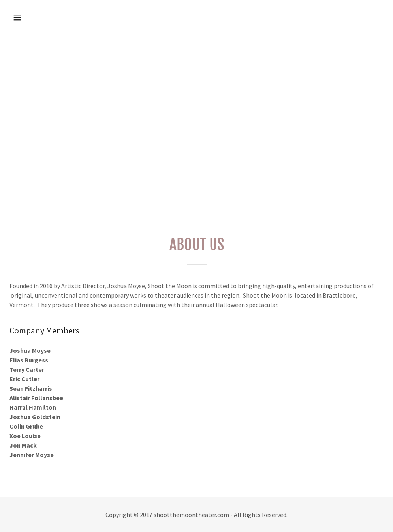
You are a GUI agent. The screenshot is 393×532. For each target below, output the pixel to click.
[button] (53, 17)
